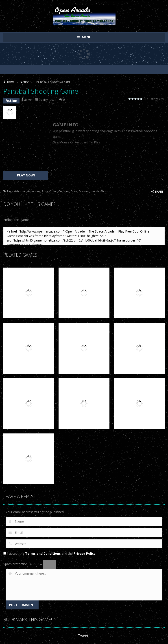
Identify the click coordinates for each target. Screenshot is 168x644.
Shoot (105, 191)
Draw (74, 191)
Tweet (83, 636)
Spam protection (15, 564)
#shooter (20, 191)
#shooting (34, 191)
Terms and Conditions (43, 553)
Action (25, 82)
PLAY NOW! (26, 175)
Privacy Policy (85, 553)
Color (53, 191)
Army (45, 191)
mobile (95, 191)
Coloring (64, 191)
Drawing (84, 191)
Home (11, 82)
